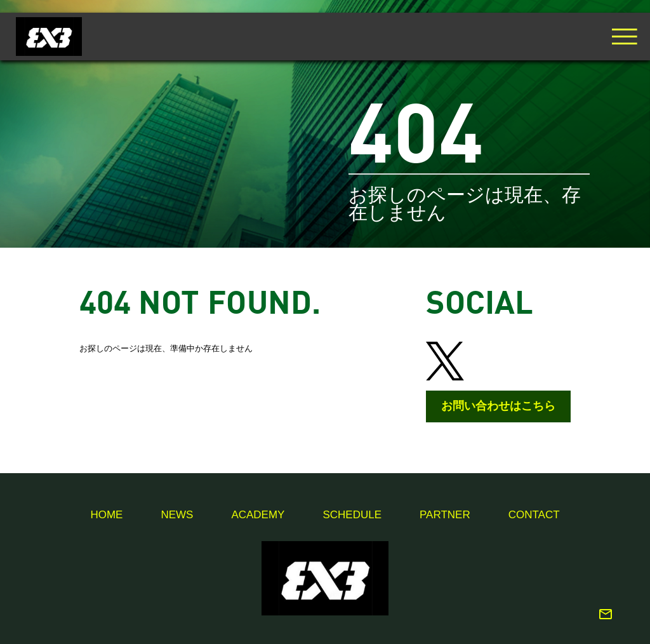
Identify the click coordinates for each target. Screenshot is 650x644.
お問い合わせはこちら (498, 406)
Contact (534, 515)
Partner (445, 515)
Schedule (352, 515)
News (177, 515)
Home (106, 515)
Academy (258, 515)
